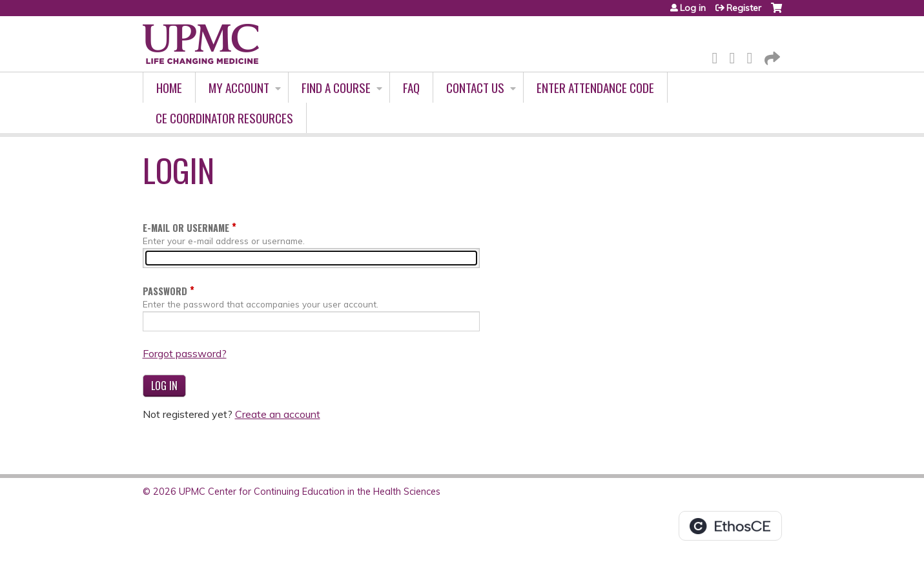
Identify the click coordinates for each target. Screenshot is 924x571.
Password (165, 291)
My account (239, 88)
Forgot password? (185, 353)
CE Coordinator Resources (224, 118)
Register (744, 8)
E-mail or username (186, 228)
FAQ (411, 88)
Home (169, 88)
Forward (771, 56)
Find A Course (336, 88)
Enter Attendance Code (595, 88)
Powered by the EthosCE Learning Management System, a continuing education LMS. (730, 526)
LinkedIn (754, 56)
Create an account (278, 414)
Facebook (719, 56)
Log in (693, 8)
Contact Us (475, 88)
